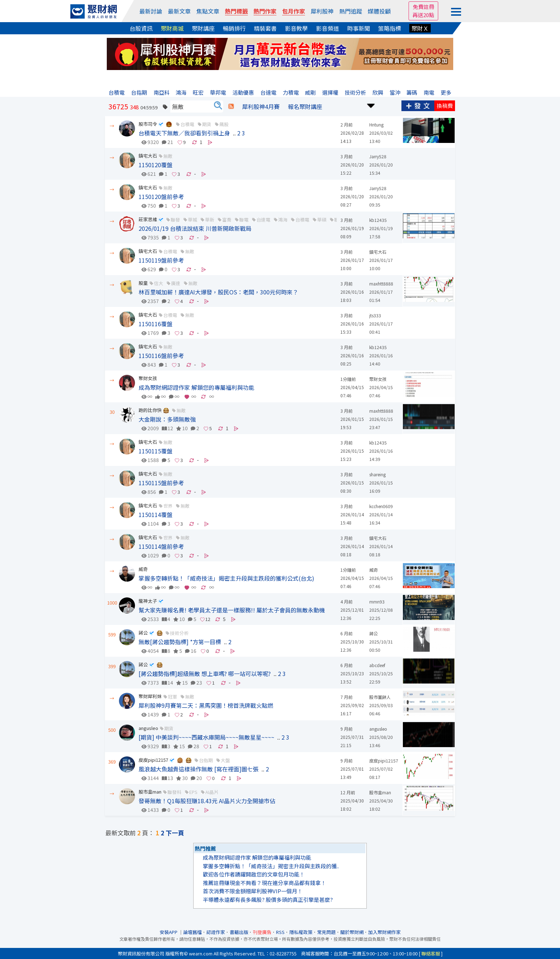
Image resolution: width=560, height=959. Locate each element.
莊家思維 (148, 219)
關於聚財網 (352, 932)
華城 (192, 220)
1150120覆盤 (156, 165)
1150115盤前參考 (161, 483)
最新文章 (179, 11)
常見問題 (326, 932)
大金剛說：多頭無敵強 (167, 419)
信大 (159, 283)
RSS (280, 932)
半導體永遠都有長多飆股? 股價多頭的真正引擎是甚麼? (268, 900)
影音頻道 (327, 28)
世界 (168, 506)
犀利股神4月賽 (261, 106)
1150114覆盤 (156, 515)
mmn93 (377, 602)
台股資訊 (141, 28)
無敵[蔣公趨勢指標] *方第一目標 (180, 642)
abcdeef (377, 665)
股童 (143, 283)
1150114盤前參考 (161, 546)
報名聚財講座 (305, 106)
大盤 (225, 760)
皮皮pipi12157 (153, 760)
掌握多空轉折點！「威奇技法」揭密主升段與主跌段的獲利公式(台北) (226, 578)
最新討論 (151, 11)
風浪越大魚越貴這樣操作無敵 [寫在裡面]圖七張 (199, 769)
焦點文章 (208, 11)
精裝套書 (265, 28)
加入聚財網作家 (384, 932)
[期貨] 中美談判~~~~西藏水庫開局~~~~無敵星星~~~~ (206, 737)
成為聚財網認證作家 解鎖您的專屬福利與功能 (196, 387)
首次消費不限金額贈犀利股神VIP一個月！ (253, 891)
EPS (193, 792)
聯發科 (174, 792)
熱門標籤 (236, 11)
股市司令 (148, 124)
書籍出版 (239, 932)
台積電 (187, 124)
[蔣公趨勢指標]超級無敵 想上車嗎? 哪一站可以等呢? (205, 674)
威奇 (143, 569)
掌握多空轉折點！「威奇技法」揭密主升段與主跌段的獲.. (271, 866)
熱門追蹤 (351, 11)
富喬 (227, 220)
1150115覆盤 (156, 451)
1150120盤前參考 (161, 197)
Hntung (376, 125)
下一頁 (175, 833)
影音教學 (296, 28)
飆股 (224, 124)
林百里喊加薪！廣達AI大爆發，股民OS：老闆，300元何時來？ (218, 292)
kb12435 (378, 220)
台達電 (263, 220)
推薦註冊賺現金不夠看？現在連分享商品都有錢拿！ (264, 883)
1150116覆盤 (156, 324)
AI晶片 (212, 792)
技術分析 (179, 633)
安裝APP (169, 932)
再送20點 (423, 15)
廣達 (176, 283)
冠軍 (172, 697)
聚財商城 (172, 28)
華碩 (322, 220)
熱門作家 (265, 11)
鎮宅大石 (148, 156)
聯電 (244, 220)
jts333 (375, 315)
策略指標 (390, 28)
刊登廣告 (262, 932)
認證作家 (216, 932)
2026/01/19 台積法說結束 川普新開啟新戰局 (195, 228)
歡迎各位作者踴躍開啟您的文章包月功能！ (254, 874)
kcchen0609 (381, 506)
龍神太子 (148, 601)
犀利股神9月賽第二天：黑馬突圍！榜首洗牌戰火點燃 (206, 705)
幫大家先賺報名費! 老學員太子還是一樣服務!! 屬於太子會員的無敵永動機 (232, 610)
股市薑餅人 (380, 697)
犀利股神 (322, 11)
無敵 (168, 156)
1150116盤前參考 (161, 356)
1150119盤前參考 (161, 260)
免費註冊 (424, 7)
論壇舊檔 (192, 932)
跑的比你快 (150, 410)
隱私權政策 (301, 932)
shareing (377, 474)
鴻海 (283, 220)
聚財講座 (203, 28)
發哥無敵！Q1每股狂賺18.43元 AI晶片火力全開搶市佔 (207, 801)
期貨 (207, 124)
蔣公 (143, 633)
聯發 (175, 220)
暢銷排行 (234, 28)
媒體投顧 (379, 11)
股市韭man (150, 792)
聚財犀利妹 (150, 696)
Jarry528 (378, 156)
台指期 (206, 760)
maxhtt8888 (381, 284)
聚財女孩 (148, 378)
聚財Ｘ (420, 28)
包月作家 (294, 11)
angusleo (148, 728)
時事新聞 (359, 28)
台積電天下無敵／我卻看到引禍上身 (184, 133)
